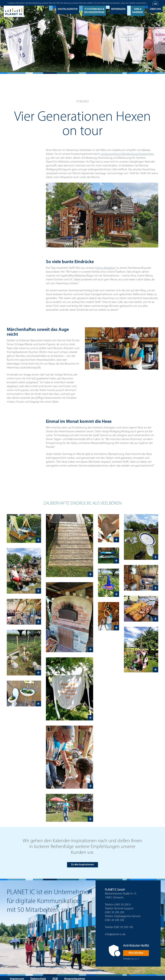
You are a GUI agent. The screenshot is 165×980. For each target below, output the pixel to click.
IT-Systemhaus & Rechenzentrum (94, 5)
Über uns (155, 4)
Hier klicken (136, 950)
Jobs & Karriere (138, 5)
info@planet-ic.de (115, 932)
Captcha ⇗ (131, 956)
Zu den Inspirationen (82, 862)
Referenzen (118, 4)
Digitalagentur (68, 4)
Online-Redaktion (105, 265)
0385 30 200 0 (122, 902)
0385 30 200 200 (115, 910)
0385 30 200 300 (115, 917)
